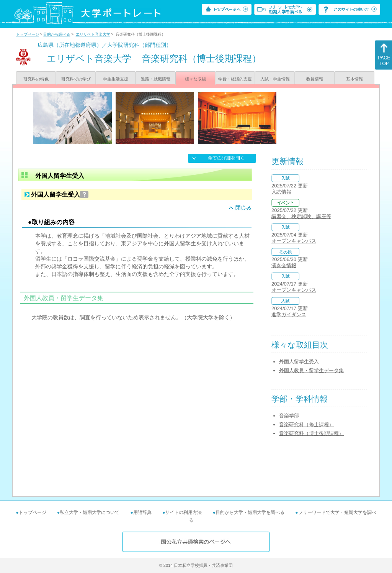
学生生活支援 (116, 79)
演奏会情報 (284, 265)
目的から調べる (57, 34)
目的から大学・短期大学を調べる (250, 512)
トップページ (28, 34)
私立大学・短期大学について (90, 512)
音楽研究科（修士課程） (306, 424)
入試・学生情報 (275, 79)
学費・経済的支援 (235, 79)
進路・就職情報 (156, 79)
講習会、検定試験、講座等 (301, 216)
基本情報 (354, 79)
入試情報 (281, 192)
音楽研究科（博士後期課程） (311, 433)
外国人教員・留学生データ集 (311, 370)
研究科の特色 (36, 79)
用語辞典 (142, 512)
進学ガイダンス (289, 314)
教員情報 (315, 79)
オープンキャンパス (294, 241)
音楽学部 (289, 416)
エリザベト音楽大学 (93, 34)
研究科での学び (76, 79)
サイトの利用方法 (183, 512)
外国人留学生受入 (299, 362)
